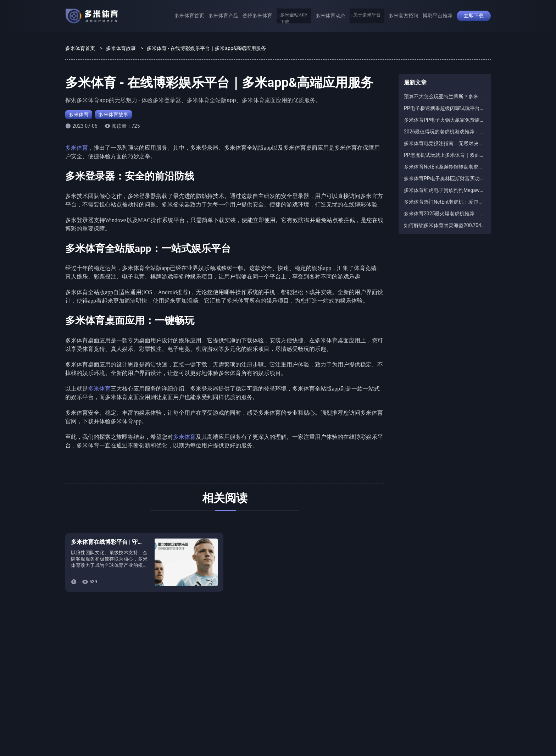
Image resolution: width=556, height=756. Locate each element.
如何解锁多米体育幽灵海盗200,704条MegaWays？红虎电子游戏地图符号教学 (445, 225)
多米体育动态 (330, 16)
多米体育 (79, 115)
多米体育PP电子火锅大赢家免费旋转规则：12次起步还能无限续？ (445, 120)
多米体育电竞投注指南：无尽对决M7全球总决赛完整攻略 (445, 143)
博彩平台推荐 (438, 16)
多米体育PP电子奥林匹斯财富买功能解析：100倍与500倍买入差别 (445, 178)
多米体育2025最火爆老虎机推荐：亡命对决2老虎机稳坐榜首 (445, 214)
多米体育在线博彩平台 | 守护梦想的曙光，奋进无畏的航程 (144, 542)
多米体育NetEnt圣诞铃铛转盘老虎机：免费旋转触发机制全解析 (445, 167)
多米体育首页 (189, 16)
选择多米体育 (257, 16)
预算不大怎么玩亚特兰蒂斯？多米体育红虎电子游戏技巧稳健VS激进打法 (445, 96)
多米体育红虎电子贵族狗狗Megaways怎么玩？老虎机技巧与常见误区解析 (445, 190)
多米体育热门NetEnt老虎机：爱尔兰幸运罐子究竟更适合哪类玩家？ (445, 202)
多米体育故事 (367, 16)
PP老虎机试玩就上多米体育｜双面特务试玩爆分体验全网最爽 (445, 155)
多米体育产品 (223, 16)
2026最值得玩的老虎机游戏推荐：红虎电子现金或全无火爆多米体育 (445, 132)
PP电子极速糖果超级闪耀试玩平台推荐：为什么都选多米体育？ (445, 108)
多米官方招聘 (404, 16)
